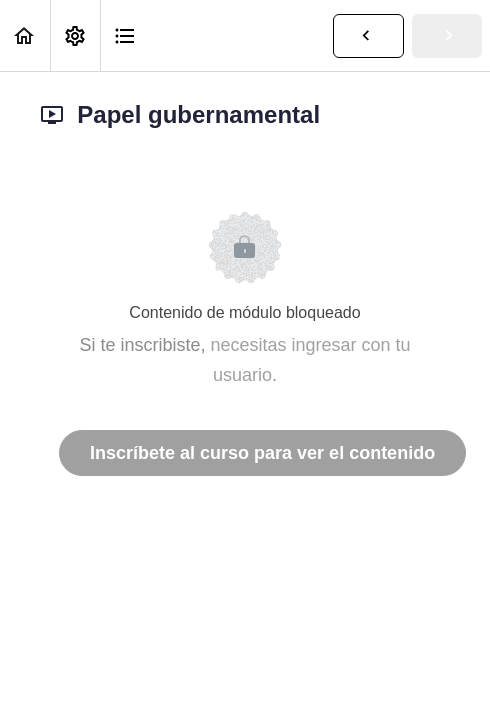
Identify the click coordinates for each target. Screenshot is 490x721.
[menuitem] (75, 35)
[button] (25, 35)
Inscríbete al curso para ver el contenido (262, 453)
